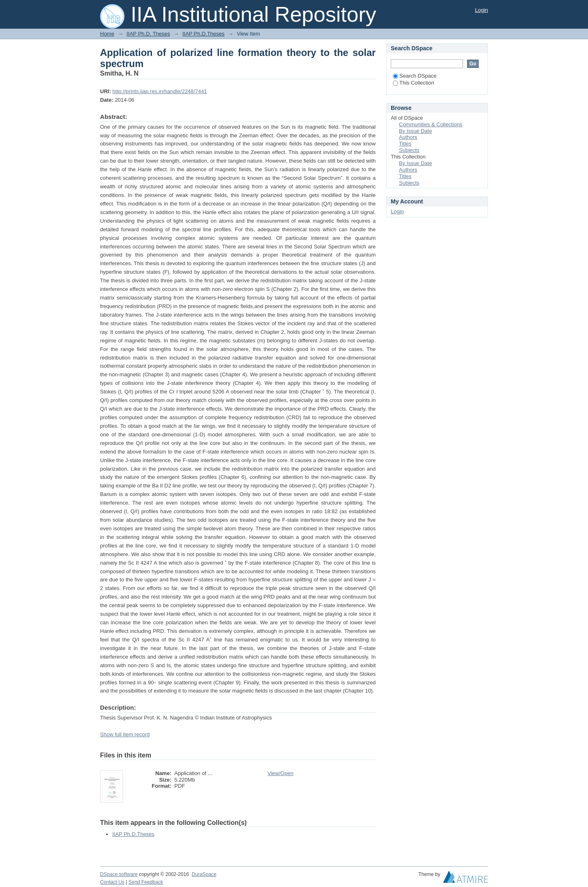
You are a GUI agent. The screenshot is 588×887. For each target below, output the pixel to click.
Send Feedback (146, 882)
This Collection (413, 83)
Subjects (409, 150)
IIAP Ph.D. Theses (148, 34)
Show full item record (125, 734)
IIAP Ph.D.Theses (204, 34)
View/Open (280, 773)
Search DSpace (415, 76)
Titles (405, 144)
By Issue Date (415, 131)
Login (481, 10)
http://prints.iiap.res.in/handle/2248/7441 (159, 91)
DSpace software (119, 874)
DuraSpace (204, 874)
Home (107, 34)
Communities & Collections (431, 124)
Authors (408, 137)
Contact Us (112, 882)
